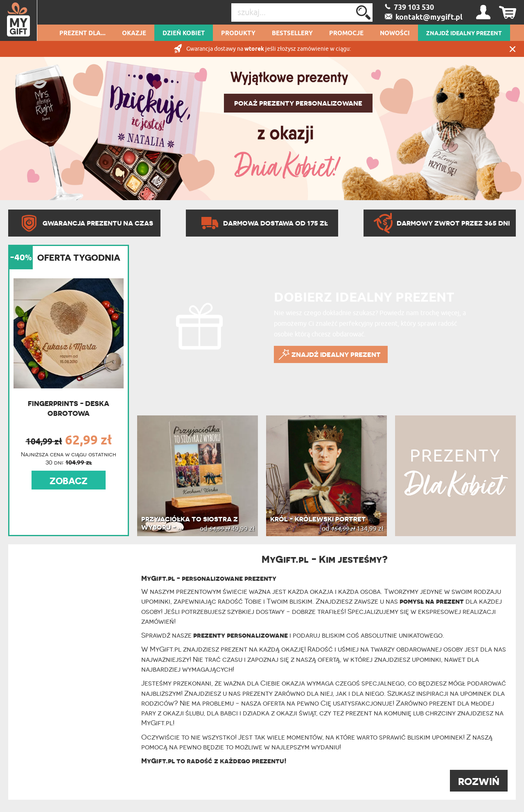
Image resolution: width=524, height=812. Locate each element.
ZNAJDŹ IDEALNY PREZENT (464, 34)
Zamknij (513, 49)
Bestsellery (292, 34)
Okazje (134, 34)
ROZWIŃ (479, 782)
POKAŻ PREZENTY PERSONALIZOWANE (298, 103)
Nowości (395, 34)
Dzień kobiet (184, 34)
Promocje (346, 34)
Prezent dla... (82, 34)
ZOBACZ (69, 481)
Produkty (238, 34)
